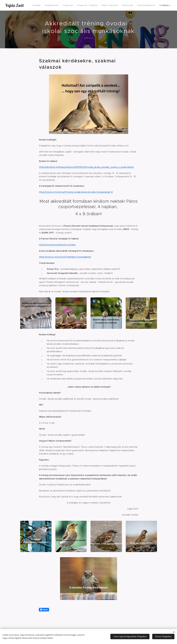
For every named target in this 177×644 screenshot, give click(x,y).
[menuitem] (56, 5)
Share (44, 610)
